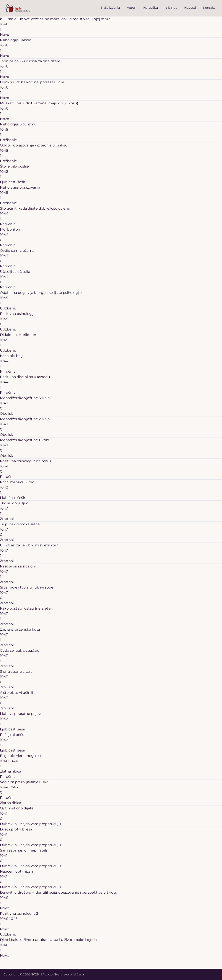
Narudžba (151, 8)
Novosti (190, 8)
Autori (132, 8)
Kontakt (209, 8)
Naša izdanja (110, 8)
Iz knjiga (171, 8)
